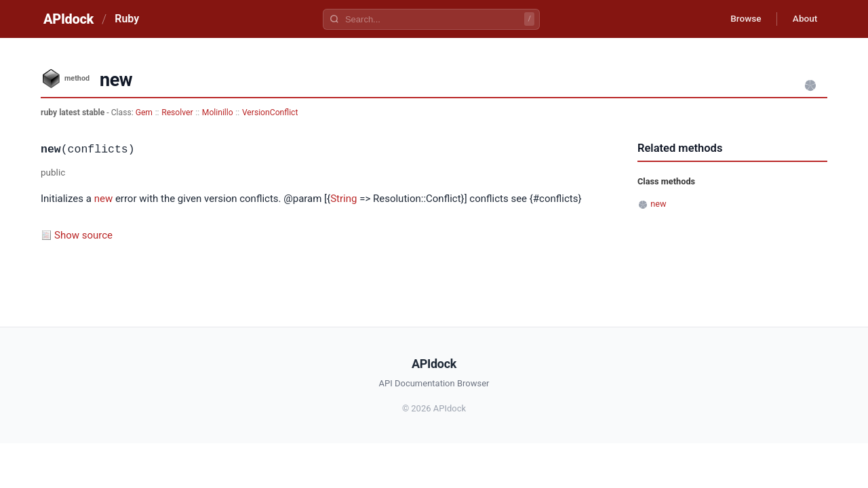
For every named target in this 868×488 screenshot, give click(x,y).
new (104, 199)
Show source (83, 235)
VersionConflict (270, 113)
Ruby (127, 19)
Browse (742, 19)
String (343, 199)
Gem (144, 113)
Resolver (177, 113)
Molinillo (218, 113)
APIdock (68, 19)
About (804, 19)
